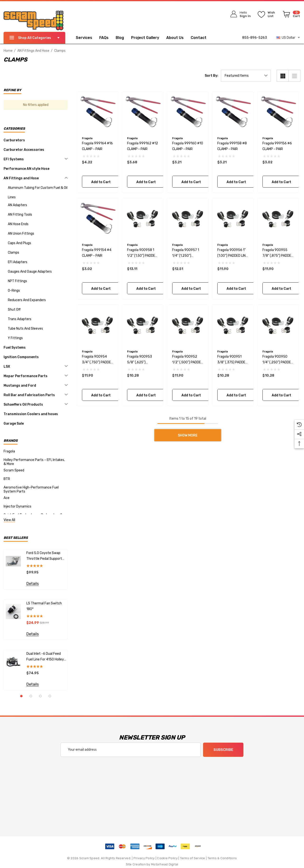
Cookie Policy (167, 858)
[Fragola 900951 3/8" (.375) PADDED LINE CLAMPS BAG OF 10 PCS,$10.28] (233, 325)
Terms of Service (193, 858)
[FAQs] (107, 38)
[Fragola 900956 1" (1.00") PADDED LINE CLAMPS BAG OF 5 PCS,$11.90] (233, 219)
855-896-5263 (255, 38)
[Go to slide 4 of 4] (50, 696)
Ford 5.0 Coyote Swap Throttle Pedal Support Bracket (44, 556)
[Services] (84, 38)
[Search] (207, 13)
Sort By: (211, 76)
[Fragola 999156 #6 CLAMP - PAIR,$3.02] (278, 112)
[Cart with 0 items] (291, 15)
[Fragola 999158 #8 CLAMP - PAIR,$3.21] (233, 112)
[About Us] (175, 38)
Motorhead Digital (165, 864)
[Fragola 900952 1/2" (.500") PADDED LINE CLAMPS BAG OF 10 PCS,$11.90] (188, 325)
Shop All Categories (34, 38)
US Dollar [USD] (288, 38)
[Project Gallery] (149, 38)
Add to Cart (101, 182)
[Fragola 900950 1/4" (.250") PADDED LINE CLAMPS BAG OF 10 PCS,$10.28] (278, 325)
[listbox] (246, 76)
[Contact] (202, 38)
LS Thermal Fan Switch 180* (44, 606)
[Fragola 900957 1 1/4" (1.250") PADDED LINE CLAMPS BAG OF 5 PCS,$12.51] (188, 219)
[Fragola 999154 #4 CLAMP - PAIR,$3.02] (97, 219)
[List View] (294, 76)
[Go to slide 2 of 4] (31, 696)
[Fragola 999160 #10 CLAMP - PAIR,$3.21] (188, 112)
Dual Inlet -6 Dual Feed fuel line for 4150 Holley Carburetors (45, 657)
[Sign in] (239, 14)
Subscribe (223, 750)
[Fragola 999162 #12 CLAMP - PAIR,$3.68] (143, 112)
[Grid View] (283, 76)
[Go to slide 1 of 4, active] (21, 696)
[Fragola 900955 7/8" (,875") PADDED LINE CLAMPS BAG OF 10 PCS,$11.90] (278, 219)
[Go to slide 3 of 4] (40, 696)
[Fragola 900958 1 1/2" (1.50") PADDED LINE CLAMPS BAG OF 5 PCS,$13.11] (143, 219)
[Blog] (120, 38)
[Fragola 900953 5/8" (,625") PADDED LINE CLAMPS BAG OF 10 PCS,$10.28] (143, 325)
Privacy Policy (144, 858)
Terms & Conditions (222, 858)
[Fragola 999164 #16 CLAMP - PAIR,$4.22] (97, 112)
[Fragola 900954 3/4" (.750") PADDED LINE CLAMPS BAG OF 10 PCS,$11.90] (97, 325)
